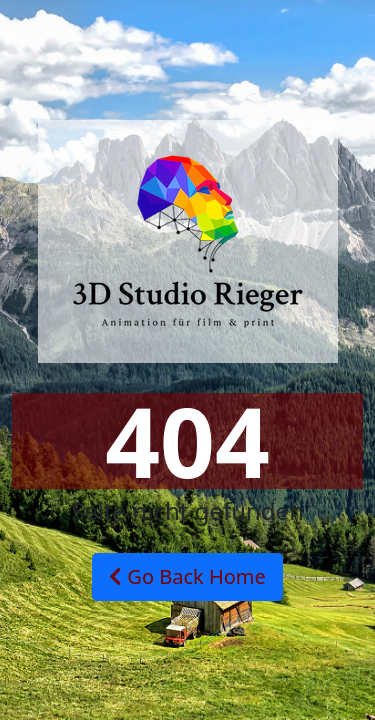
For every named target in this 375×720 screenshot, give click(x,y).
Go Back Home (187, 576)
